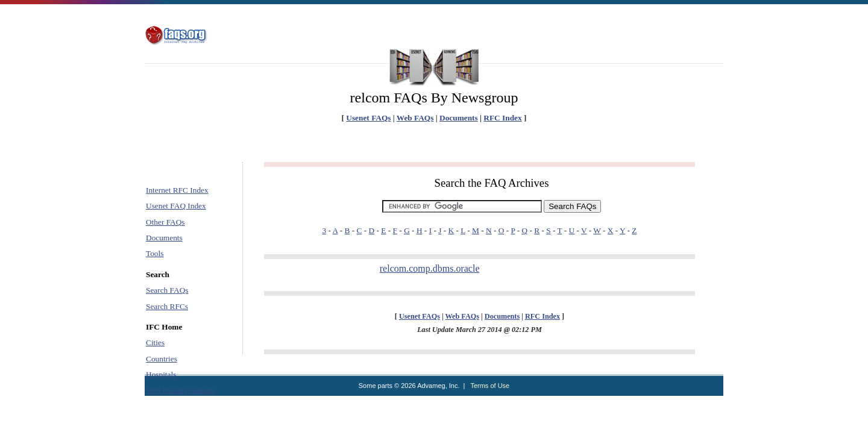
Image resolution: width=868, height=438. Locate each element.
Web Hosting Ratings (180, 390)
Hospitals (161, 374)
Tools (155, 253)
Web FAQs (415, 118)
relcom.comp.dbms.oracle (430, 268)
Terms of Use (490, 386)
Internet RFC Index (177, 190)
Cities (155, 343)
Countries (162, 359)
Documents (459, 118)
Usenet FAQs (368, 118)
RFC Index (502, 118)
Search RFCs (167, 306)
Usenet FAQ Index (176, 206)
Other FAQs (165, 222)
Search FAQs (167, 290)
